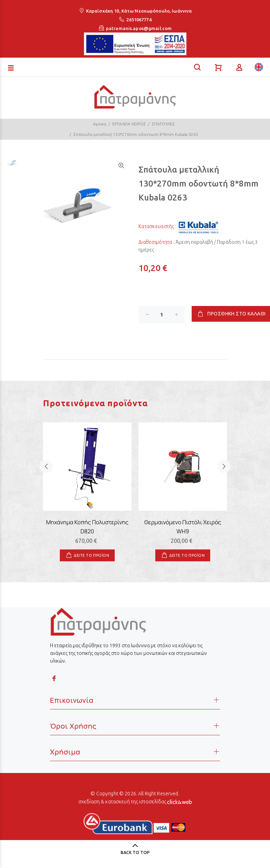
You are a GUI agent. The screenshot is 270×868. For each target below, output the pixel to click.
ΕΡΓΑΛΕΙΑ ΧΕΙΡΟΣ (129, 124)
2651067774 (139, 20)
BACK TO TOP (135, 852)
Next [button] (224, 475)
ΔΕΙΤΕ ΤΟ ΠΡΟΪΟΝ (91, 555)
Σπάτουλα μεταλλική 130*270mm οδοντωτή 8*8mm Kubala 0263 (136, 134)
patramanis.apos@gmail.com (139, 28)
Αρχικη (100, 124)
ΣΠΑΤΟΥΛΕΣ (163, 124)
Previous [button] (46, 475)
